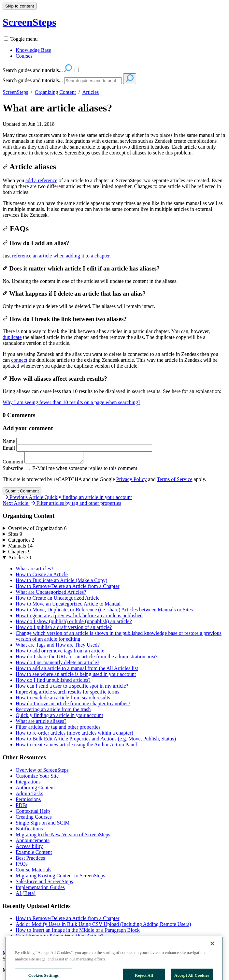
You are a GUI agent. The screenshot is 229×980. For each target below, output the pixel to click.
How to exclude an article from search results (63, 700)
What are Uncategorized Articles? (51, 594)
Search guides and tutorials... (33, 80)
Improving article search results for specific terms (67, 694)
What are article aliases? (57, 108)
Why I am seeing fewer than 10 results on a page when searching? (72, 402)
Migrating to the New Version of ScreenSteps (63, 836)
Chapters (19, 554)
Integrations (28, 784)
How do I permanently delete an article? (57, 664)
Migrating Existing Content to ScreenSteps (60, 878)
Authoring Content (35, 790)
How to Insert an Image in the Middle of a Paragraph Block (78, 932)
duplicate (12, 337)
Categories (21, 542)
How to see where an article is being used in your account (76, 676)
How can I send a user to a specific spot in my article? (72, 688)
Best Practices (30, 860)
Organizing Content (55, 92)
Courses (24, 56)
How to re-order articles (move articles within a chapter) (74, 735)
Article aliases (29, 167)
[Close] (212, 958)
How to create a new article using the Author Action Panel (76, 746)
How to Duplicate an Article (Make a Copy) (61, 582)
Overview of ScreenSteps (42, 772)
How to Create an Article (42, 576)
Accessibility (29, 848)
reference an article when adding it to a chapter (61, 256)
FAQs (16, 228)
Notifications (29, 831)
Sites (15, 536)
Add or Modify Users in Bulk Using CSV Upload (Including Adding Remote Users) (103, 926)
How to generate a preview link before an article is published (79, 617)
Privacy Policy (132, 481)
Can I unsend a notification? (45, 944)
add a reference (41, 180)
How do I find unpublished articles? (53, 682)
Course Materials (34, 872)
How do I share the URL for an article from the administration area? (87, 658)
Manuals (20, 548)
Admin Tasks (29, 795)
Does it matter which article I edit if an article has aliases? (81, 268)
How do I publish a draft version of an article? (64, 629)
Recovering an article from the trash (53, 711)
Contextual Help (33, 813)
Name (77, 441)
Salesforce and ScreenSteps (44, 883)
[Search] (93, 81)
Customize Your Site (37, 778)
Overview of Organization (37, 530)
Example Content (34, 854)
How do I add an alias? (36, 243)
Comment (46, 464)
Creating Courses (34, 819)
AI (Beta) (26, 895)
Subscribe (13, 470)
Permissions (28, 801)
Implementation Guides (40, 889)
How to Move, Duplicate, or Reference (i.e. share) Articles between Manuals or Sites (104, 612)
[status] (115, 144)
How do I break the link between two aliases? (65, 319)
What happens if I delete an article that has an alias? (74, 293)
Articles (91, 92)
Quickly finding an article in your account (59, 717)
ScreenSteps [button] (29, 22)
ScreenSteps (15, 92)
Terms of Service (174, 481)
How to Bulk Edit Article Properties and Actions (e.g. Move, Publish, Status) (96, 741)
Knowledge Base (33, 50)
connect (19, 360)
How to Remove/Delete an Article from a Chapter (68, 588)
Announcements (33, 842)
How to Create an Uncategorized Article (57, 600)
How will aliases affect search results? (55, 379)
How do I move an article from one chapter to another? (73, 705)
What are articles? (34, 570)
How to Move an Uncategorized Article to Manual (68, 606)
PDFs (21, 807)
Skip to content (20, 6)
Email (77, 448)
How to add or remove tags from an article (60, 653)
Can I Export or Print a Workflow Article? (59, 938)
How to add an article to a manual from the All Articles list (77, 670)
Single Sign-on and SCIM (43, 825)
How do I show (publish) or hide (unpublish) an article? (74, 623)
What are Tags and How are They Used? (58, 647)
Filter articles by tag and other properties (58, 729)
